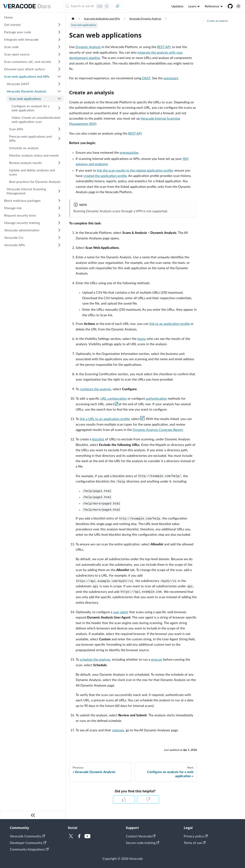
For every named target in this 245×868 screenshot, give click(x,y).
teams (142, 339)
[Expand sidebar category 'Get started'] (59, 25)
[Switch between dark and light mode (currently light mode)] (238, 6)
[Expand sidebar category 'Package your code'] (59, 32)
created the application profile (105, 176)
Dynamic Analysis (88, 47)
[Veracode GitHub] (230, 6)
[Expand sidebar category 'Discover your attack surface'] (59, 69)
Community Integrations (29, 850)
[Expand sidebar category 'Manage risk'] (59, 208)
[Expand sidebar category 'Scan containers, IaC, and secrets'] (59, 62)
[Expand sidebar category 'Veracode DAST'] (59, 84)
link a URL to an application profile (105, 419)
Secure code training (143, 843)
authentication (156, 399)
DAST (146, 78)
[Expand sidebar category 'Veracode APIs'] (59, 245)
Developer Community (28, 843)
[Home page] (73, 19)
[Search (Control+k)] (87, 6)
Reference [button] (212, 6)
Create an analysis (217, 21)
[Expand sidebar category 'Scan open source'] (59, 54)
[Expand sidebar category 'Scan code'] (59, 47)
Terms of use (195, 843)
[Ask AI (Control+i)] (117, 6)
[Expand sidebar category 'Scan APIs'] (59, 129)
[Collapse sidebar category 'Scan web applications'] (59, 99)
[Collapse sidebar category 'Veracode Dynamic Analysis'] (59, 91)
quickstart (171, 78)
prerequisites (129, 153)
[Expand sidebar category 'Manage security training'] (59, 223)
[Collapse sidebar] (33, 815)
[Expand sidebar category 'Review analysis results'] (59, 163)
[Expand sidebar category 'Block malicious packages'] (59, 201)
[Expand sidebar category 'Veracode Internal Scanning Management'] (59, 191)
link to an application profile (170, 324)
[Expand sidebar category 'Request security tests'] (59, 215)
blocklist (98, 439)
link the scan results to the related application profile (135, 171)
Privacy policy (196, 836)
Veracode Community (27, 836)
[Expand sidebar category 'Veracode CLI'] (59, 238)
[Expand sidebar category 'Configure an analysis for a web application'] (59, 108)
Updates (177, 6)
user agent (121, 612)
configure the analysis (95, 389)
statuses (118, 730)
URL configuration (114, 399)
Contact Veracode (141, 836)
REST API (164, 47)
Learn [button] (192, 6)
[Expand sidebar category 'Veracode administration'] (59, 230)
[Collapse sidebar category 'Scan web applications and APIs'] (59, 76)
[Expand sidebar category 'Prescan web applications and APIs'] (59, 139)
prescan (157, 660)
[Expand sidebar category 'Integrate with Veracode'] (59, 39)
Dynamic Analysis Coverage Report (158, 430)
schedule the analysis (95, 660)
